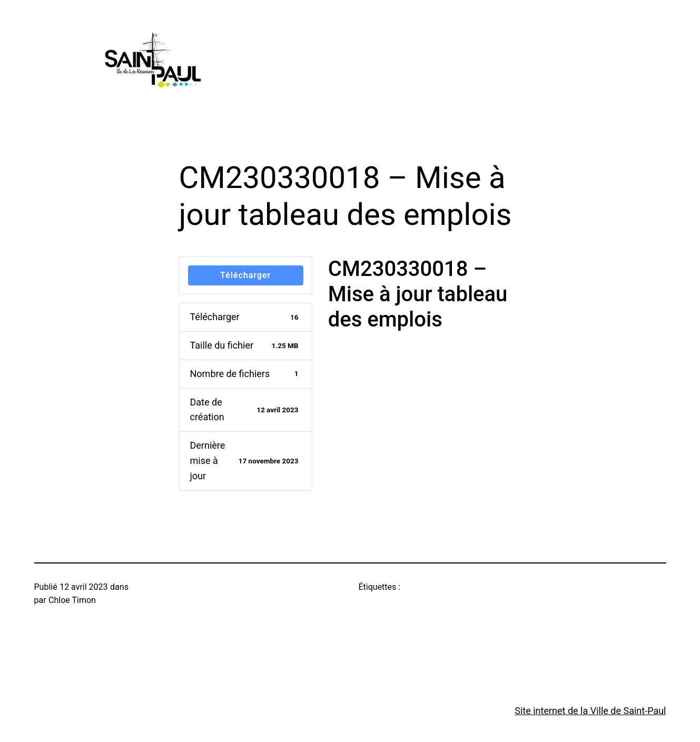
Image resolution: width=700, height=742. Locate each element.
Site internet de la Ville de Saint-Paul (590, 711)
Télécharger (245, 275)
